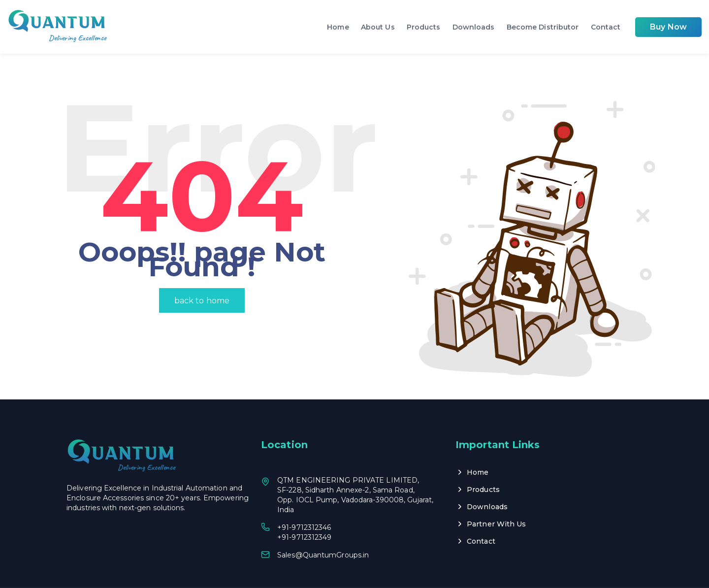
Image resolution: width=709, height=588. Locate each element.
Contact (606, 27)
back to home (202, 275)
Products (424, 27)
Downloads (474, 27)
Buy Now (668, 27)
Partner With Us (497, 498)
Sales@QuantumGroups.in (323, 529)
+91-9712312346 (304, 501)
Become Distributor (543, 27)
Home (338, 27)
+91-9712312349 (304, 511)
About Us (378, 27)
